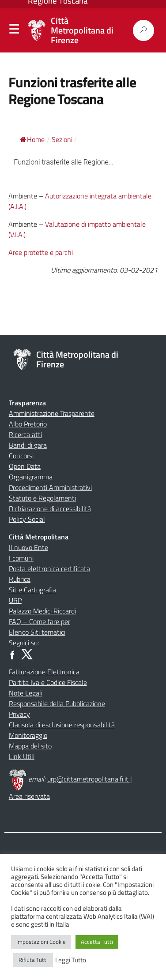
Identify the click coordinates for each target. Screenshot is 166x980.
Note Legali (26, 693)
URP (15, 600)
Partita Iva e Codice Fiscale (48, 682)
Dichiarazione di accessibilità (50, 509)
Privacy (19, 714)
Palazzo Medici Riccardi (42, 611)
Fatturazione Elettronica (44, 672)
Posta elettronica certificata (49, 569)
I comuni (21, 558)
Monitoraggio (28, 735)
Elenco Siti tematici (37, 632)
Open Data (25, 466)
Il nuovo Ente (28, 547)
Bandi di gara (28, 445)
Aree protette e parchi (41, 252)
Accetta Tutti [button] (97, 942)
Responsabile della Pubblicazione (57, 703)
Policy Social (27, 519)
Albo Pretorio (28, 424)
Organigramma (31, 477)
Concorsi (21, 456)
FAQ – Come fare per (40, 621)
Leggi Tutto (71, 960)
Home (32, 139)
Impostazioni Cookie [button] (41, 942)
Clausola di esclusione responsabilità (62, 725)
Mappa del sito (30, 746)
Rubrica (20, 579)
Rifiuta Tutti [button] (33, 960)
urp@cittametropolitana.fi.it (89, 779)
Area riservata (29, 796)
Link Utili (22, 756)
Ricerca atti (25, 434)
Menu (14, 31)
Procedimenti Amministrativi (50, 487)
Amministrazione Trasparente (52, 413)
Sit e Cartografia (32, 590)
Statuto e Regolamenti (42, 498)
